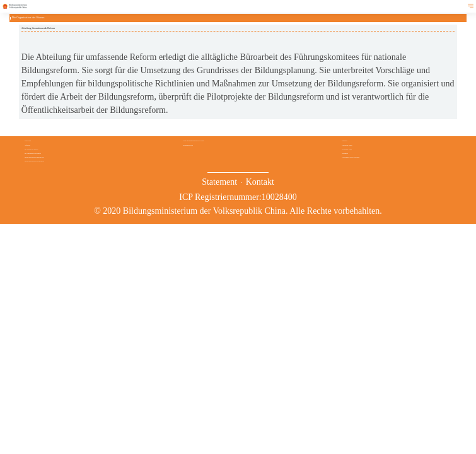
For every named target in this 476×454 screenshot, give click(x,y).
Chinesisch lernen (347, 145)
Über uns (28, 141)
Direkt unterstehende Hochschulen (34, 161)
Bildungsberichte (188, 145)
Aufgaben (27, 145)
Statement (219, 182)
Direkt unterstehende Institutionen (34, 157)
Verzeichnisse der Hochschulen (351, 157)
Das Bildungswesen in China (194, 141)
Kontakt (260, 182)
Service (344, 141)
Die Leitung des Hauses (31, 149)
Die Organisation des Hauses (33, 153)
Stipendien (345, 153)
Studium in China (347, 149)
